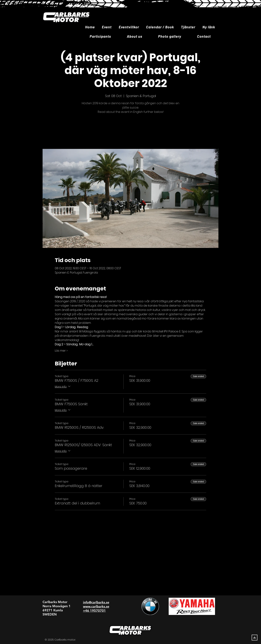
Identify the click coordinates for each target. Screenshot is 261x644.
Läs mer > (61, 351)
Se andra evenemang (131, 132)
